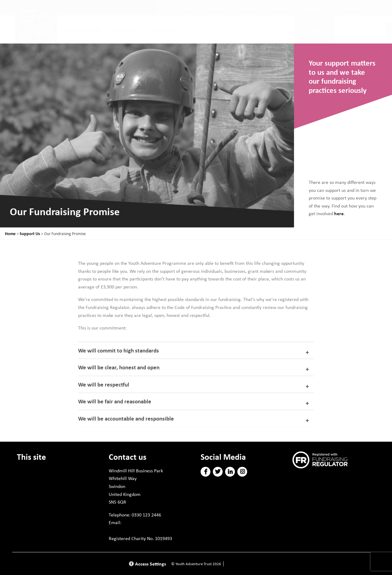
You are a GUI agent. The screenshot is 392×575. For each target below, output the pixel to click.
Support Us (167, 29)
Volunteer (127, 29)
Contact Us (278, 8)
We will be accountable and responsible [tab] (126, 418)
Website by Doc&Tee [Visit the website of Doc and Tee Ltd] (242, 564)
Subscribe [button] (349, 8)
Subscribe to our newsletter (324, 477)
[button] (206, 472)
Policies (25, 493)
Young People (84, 29)
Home (191, 8)
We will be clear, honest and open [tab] (119, 367)
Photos (248, 8)
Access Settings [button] (147, 564)
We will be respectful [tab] (104, 384)
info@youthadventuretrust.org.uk (145, 530)
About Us (218, 8)
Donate (24, 470)
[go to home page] (36, 26)
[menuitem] (191, 8)
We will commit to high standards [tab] (119, 350)
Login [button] (314, 8)
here (339, 213)
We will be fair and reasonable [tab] (115, 401)
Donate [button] (314, 29)
